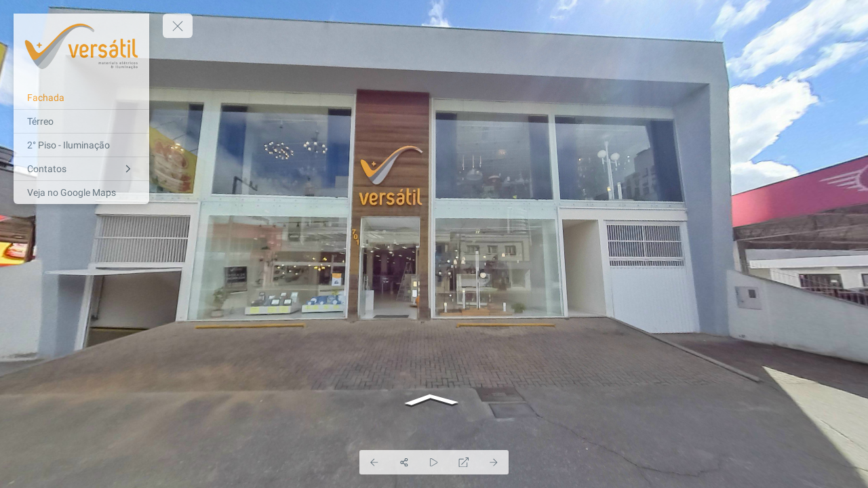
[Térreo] (81, 121)
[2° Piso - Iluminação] (81, 145)
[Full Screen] (464, 462)
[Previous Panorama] (374, 462)
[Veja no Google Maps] (81, 192)
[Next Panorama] (494, 462)
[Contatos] (81, 169)
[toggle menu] (178, 26)
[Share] (404, 462)
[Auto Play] (434, 462)
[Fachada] (81, 98)
